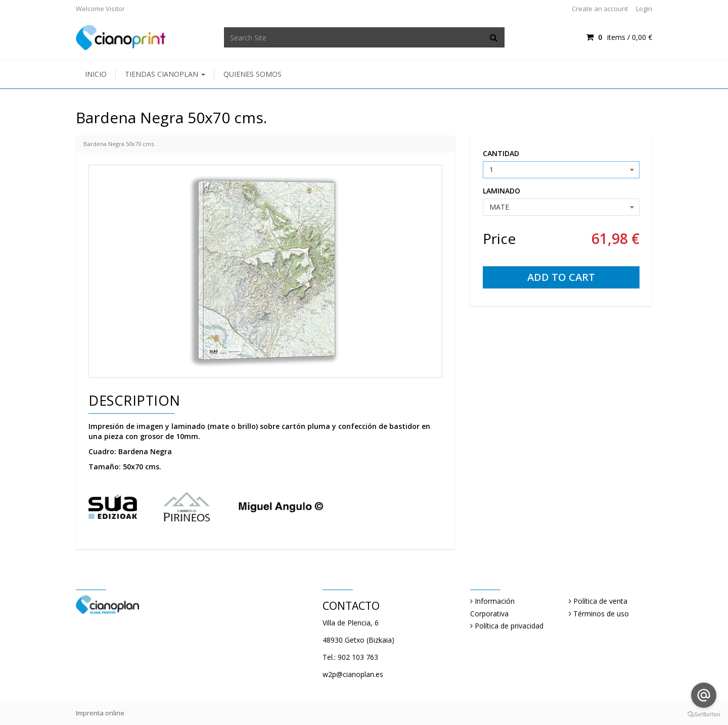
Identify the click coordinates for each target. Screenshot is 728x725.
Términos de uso (601, 614)
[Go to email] (704, 695)
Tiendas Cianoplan (165, 74)
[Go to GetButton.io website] (704, 715)
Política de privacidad (509, 626)
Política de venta (600, 601)
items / (619, 37)
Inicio (96, 74)
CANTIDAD (501, 153)
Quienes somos (253, 74)
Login (644, 9)
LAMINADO (502, 191)
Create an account (600, 9)
